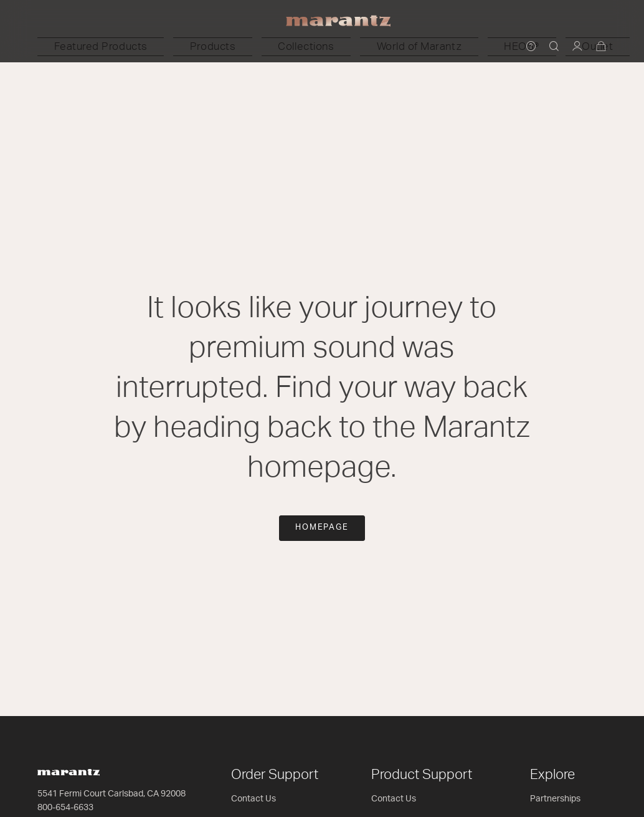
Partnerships (555, 799)
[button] (198, 47)
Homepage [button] (322, 528)
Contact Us (253, 799)
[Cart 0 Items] (601, 47)
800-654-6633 (65, 808)
